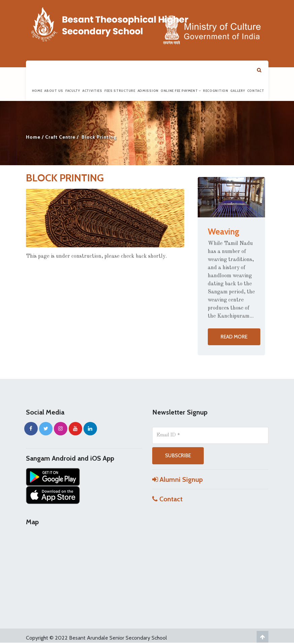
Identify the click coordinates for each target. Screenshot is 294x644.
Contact (256, 91)
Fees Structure (120, 91)
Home (37, 91)
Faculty (73, 91)
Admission (148, 91)
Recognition (216, 91)
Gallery (238, 91)
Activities (92, 91)
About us (54, 91)
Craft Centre (60, 137)
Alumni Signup (177, 479)
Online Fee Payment (181, 91)
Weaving (224, 231)
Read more (234, 337)
